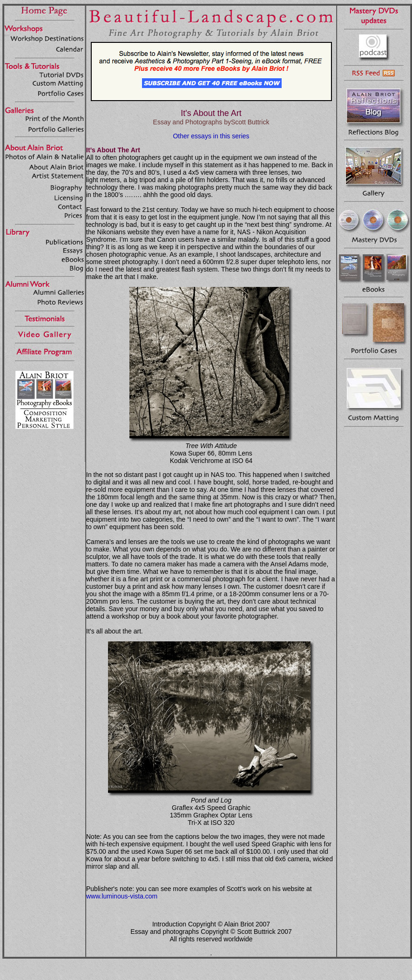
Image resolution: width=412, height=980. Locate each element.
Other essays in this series (211, 136)
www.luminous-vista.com (122, 896)
